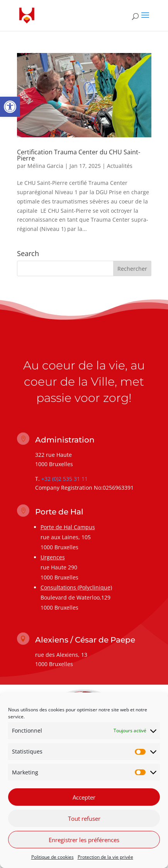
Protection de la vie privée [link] (105, 860)
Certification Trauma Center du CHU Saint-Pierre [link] (79, 155)
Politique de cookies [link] (53, 860)
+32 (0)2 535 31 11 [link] (64, 479)
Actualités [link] (120, 166)
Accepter (84, 800)
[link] (10, 107)
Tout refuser (84, 822)
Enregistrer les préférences (84, 843)
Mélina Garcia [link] (45, 166)
